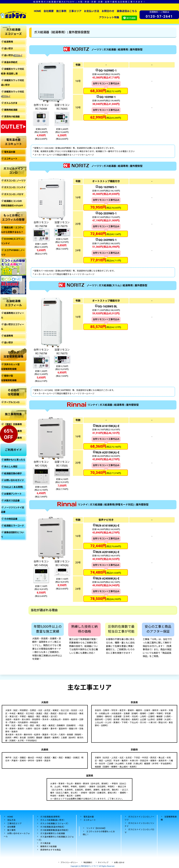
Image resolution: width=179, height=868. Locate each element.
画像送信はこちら (127, 11)
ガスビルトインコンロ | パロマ (139, 831)
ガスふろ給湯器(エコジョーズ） (55, 823)
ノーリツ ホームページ (84, 274)
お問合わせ (108, 11)
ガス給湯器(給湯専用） (51, 817)
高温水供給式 (11, 62)
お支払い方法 (92, 11)
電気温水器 (10, 152)
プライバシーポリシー (69, 863)
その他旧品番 (11, 519)
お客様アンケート (13, 494)
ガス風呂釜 (45, 843)
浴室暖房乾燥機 (169, 818)
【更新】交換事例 (13, 424)
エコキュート (11, 159)
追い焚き (9, 49)
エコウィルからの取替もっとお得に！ (99, 833)
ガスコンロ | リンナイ (15, 187)
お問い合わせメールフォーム (17, 835)
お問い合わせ (119, 863)
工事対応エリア (14, 823)
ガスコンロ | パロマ (14, 194)
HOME (37, 11)
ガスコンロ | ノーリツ (15, 181)
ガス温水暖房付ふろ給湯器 (53, 833)
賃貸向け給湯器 (12, 117)
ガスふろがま (11, 103)
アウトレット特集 (109, 17)
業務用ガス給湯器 (48, 846)
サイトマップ (103, 863)
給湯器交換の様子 (13, 474)
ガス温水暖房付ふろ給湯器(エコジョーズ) (55, 838)
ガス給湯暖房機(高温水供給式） (55, 830)
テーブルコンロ (12, 402)
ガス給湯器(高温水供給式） (53, 827)
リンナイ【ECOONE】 (96, 828)
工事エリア (75, 11)
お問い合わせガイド (14, 480)
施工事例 (61, 11)
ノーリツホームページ (84, 155)
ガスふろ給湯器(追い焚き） (53, 820)
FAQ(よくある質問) (14, 487)
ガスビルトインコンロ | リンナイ (139, 825)
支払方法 (11, 820)
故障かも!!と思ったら (15, 460)
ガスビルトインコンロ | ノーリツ (139, 818)
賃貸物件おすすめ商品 (51, 850)
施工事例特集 (13, 414)
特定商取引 (88, 863)
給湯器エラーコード (14, 526)
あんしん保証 (11, 467)
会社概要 (49, 11)
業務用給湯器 (11, 110)
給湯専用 (9, 42)
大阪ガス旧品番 (12, 501)
